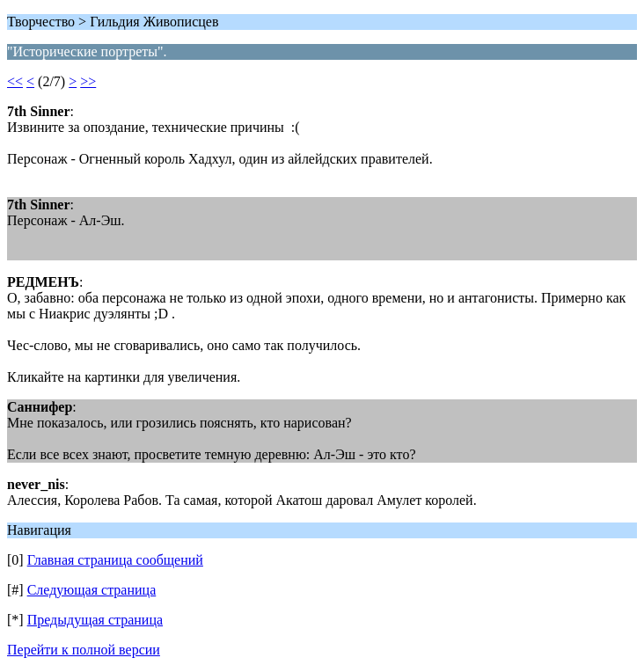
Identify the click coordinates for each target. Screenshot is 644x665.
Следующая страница (92, 590)
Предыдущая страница (95, 620)
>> (88, 81)
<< (15, 81)
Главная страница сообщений (115, 560)
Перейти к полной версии (84, 650)
